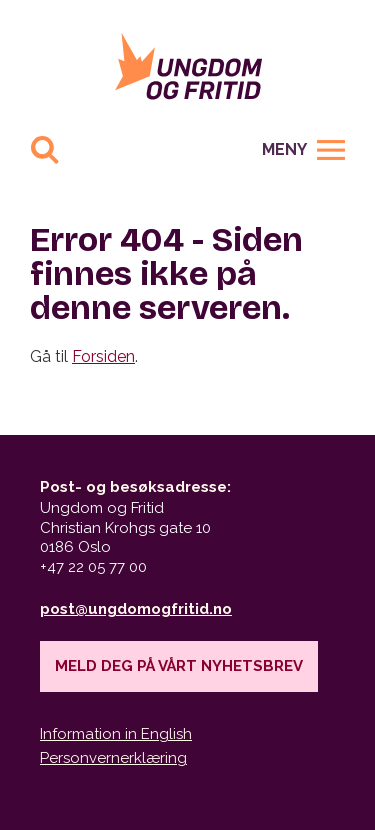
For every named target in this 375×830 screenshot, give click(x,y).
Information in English (116, 734)
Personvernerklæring (113, 758)
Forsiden (103, 356)
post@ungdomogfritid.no (136, 609)
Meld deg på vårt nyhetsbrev (179, 666)
